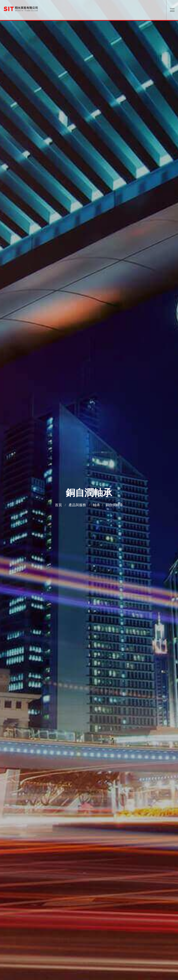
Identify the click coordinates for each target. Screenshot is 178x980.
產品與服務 (77, 505)
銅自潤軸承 (114, 505)
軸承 (96, 505)
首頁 (58, 505)
